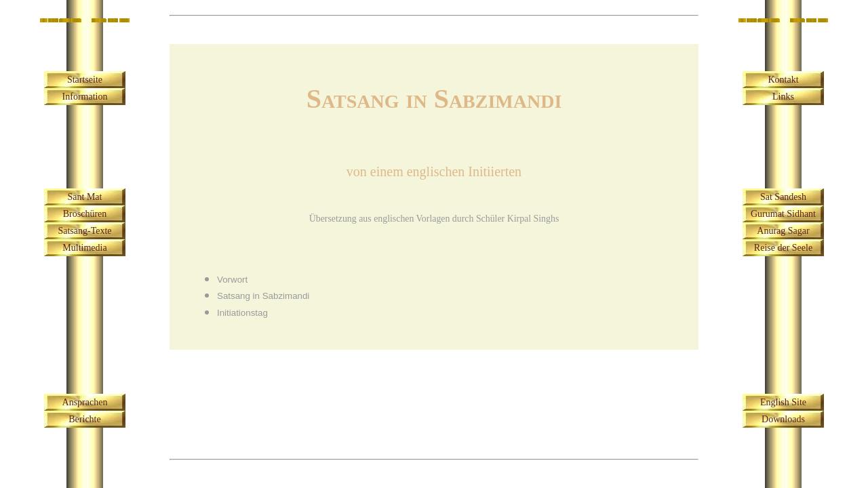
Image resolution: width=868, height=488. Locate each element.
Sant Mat (85, 197)
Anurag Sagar (783, 231)
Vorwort (232, 280)
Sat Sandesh (783, 197)
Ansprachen (85, 402)
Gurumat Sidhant (783, 214)
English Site (783, 402)
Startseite (85, 80)
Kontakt (783, 80)
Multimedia (84, 248)
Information (85, 97)
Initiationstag (242, 313)
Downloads (783, 419)
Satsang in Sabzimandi (263, 296)
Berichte (84, 419)
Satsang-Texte (84, 231)
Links (783, 97)
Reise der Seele (783, 248)
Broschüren (85, 214)
